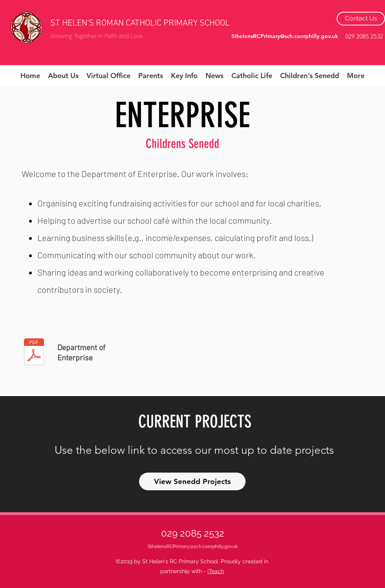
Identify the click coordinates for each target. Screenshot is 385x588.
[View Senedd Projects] (192, 481)
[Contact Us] (361, 19)
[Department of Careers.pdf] (34, 353)
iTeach (216, 571)
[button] (63, 76)
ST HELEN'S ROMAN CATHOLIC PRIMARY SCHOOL (140, 23)
